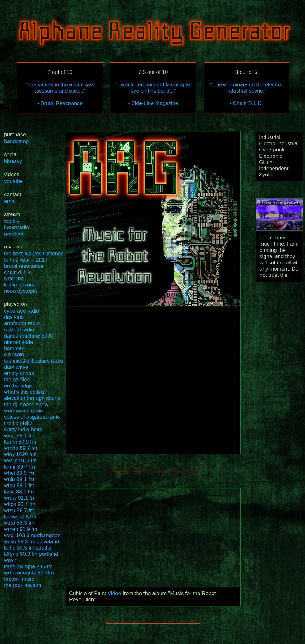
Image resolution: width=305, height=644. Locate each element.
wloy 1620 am (20, 454)
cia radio (14, 355)
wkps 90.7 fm (20, 504)
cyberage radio (21, 311)
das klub (14, 317)
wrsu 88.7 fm (19, 510)
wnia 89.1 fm (19, 479)
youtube (14, 181)
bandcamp (16, 141)
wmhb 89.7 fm (21, 448)
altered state (19, 342)
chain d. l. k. (18, 272)
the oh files (17, 380)
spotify (12, 221)
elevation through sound (32, 398)
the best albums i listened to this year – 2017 (34, 257)
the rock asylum (23, 585)
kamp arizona (20, 285)
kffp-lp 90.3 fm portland (31, 554)
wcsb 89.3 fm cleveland (32, 542)
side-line (14, 279)
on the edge (18, 386)
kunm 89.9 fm (20, 442)
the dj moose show (26, 404)
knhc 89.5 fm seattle (28, 548)
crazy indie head (23, 429)
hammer (14, 348)
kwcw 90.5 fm (20, 517)
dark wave (16, 367)
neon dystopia (21, 291)
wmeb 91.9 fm (21, 529)
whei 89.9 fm (19, 473)
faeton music (19, 579)
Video (114, 593)
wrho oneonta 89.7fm (29, 573)
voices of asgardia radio (32, 417)
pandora (14, 234)
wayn (10, 560)
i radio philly (18, 423)
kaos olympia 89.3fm (28, 567)
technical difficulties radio (33, 361)
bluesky (13, 161)
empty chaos (19, 373)
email (10, 201)
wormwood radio (23, 411)
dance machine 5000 (29, 336)
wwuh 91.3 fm (20, 461)
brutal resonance (24, 266)
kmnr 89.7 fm (19, 467)
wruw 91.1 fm (20, 498)
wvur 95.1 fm (19, 436)
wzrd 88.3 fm (19, 523)
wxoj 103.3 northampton (32, 535)
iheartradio (16, 227)
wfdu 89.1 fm (19, 485)
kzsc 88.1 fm (19, 492)
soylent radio (19, 330)
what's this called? (25, 392)
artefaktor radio (22, 323)
